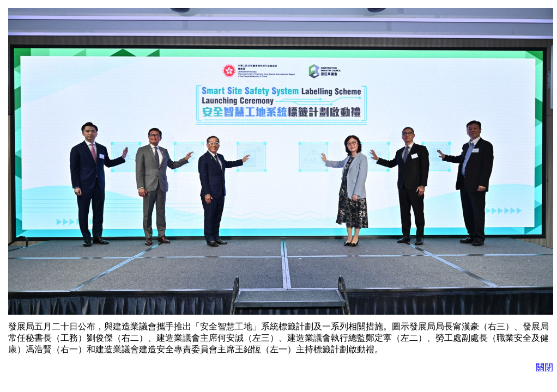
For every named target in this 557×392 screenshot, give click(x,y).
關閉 (544, 367)
